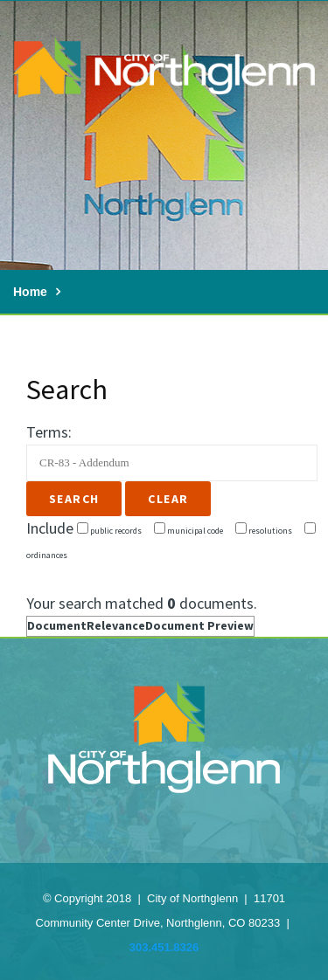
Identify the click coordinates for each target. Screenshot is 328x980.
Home (30, 292)
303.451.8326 (164, 947)
